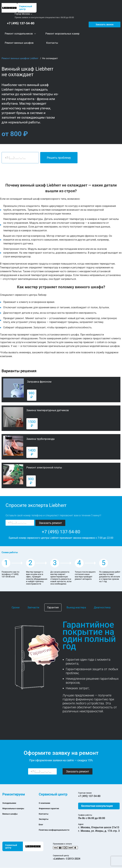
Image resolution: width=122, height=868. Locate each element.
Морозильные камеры (16, 808)
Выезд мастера (76, 608)
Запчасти (33, 608)
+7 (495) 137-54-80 (19, 23)
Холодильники (11, 803)
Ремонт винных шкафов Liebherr (20, 59)
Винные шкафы (12, 814)
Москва (26, 14)
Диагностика (102, 608)
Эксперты (45, 819)
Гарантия (53, 608)
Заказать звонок (104, 23)
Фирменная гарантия (52, 808)
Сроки (16, 608)
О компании (46, 803)
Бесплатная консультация (97, 806)
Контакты (45, 814)
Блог (42, 825)
